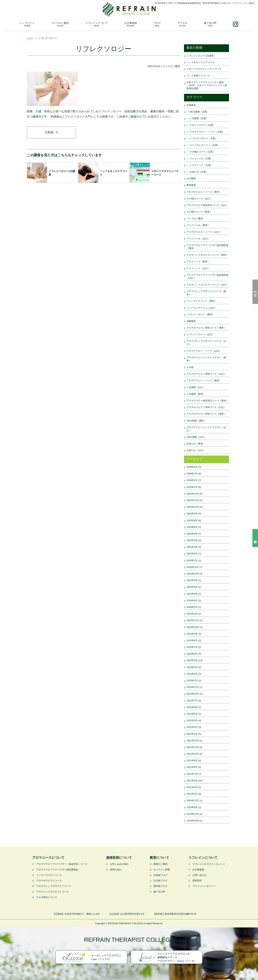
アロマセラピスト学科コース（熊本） (206, 414)
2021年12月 (193, 741)
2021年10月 (193, 754)
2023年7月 (192, 647)
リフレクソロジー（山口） (200, 334)
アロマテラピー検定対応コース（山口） (207, 205)
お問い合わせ (199, 875)
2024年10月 (193, 574)
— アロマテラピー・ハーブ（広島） (205, 132)
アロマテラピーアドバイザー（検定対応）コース (62, 864)
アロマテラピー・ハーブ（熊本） (204, 380)
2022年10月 (193, 694)
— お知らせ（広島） (197, 172)
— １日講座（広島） (197, 118)
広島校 (51, 133)
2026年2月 (192, 480)
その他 (190, 367)
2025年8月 (192, 520)
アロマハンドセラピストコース (52, 892)
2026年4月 (192, 467)
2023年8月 (192, 640)
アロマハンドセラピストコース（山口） (207, 285)
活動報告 (191, 321)
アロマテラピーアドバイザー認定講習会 (57, 870)
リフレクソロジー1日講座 (200, 56)
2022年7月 (192, 701)
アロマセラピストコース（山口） (204, 232)
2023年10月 (193, 627)
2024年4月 (192, 600)
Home (30, 38)
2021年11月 (193, 747)
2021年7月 (192, 774)
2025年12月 (193, 494)
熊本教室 (191, 185)
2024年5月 (192, 594)
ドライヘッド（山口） (198, 268)
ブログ (157, 24)
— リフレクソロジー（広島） (202, 138)
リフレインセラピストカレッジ (209, 864)
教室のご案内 (161, 864)
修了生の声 (210, 24)
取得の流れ (116, 870)
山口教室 (191, 178)
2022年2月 (192, 727)
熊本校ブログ (161, 886)
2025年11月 (193, 500)
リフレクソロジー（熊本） (200, 314)
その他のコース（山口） (199, 199)
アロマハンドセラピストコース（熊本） (207, 255)
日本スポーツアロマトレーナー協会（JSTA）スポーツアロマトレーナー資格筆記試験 (207, 85)
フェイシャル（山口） (198, 239)
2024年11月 (193, 567)
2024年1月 (192, 614)
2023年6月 (192, 654)
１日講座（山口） (196, 387)
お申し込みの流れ (119, 864)
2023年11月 (193, 620)
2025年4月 (192, 540)
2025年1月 (192, 560)
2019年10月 (193, 821)
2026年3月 (192, 474)
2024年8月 (192, 587)
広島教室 (191, 105)
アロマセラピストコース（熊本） (204, 192)
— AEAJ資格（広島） (198, 112)
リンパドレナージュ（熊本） (202, 301)
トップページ (27, 24)
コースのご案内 (60, 24)
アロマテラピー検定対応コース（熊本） (207, 401)
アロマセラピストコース (49, 881)
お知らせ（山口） (196, 450)
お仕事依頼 (131, 24)
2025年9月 (192, 514)
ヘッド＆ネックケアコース (202, 62)
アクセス (182, 24)
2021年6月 (192, 781)
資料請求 (255, 538)
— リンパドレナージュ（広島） (203, 145)
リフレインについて (97, 24)
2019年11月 (193, 814)
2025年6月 (192, 527)
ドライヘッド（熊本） (198, 262)
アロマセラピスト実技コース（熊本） (206, 328)
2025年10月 (193, 507)
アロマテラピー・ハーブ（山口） (204, 351)
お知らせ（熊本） (196, 444)
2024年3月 (192, 607)
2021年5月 (192, 787)
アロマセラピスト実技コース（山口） (206, 374)
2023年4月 (192, 667)
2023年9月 (192, 634)
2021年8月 (192, 767)
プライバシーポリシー (204, 886)
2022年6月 (192, 707)
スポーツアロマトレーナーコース (204, 69)
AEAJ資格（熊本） (196, 421)
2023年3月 (192, 674)
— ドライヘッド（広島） (200, 165)
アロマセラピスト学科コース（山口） (206, 407)
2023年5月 (192, 660)
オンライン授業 (162, 870)
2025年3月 (192, 547)
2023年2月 (192, 680)
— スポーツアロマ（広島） (201, 125)
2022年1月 (192, 734)
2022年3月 (192, 720)
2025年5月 (192, 534)
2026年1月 (192, 487)
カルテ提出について (47, 897)
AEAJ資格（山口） (196, 437)
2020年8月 (192, 807)
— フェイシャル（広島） (200, 159)
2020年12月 (193, 800)
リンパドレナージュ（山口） (202, 308)
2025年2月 (192, 554)
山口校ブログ (161, 881)
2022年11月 (193, 687)
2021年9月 (192, 760)
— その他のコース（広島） (201, 152)
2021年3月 (192, 794)
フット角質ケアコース (198, 76)
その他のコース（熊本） (199, 212)
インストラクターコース (49, 875)
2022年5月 (192, 714)
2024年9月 (192, 580)
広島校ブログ (161, 875)
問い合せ (255, 292)
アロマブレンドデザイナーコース (54, 886)
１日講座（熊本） (196, 394)
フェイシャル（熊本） (198, 225)
